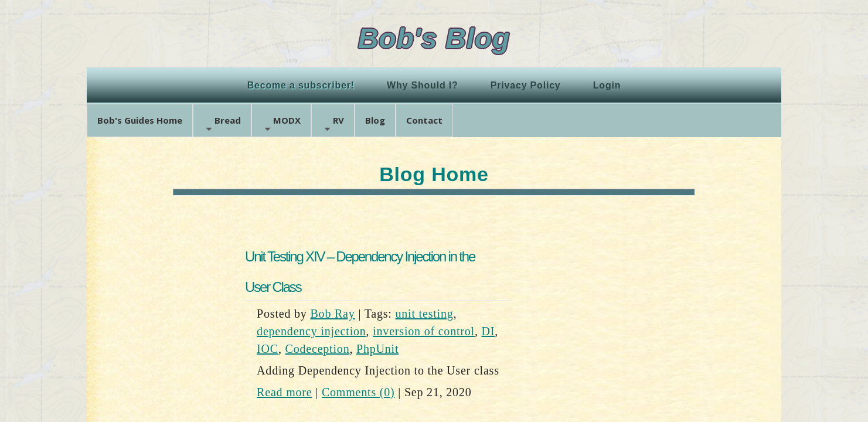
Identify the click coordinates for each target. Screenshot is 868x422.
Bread (222, 124)
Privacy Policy (526, 85)
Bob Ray (332, 314)
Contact (424, 120)
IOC (268, 349)
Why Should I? (423, 85)
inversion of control (424, 331)
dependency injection (312, 331)
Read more (284, 392)
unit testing (425, 314)
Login (607, 85)
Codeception (318, 349)
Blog (375, 120)
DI (489, 331)
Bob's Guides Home (140, 120)
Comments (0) (358, 392)
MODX (281, 124)
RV (333, 124)
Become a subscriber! (301, 85)
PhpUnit (377, 349)
